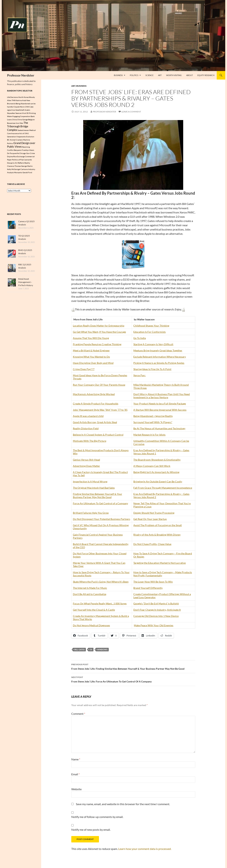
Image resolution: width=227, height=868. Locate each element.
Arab (24, 100)
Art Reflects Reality (22, 165)
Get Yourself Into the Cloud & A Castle (94, 610)
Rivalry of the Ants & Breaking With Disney (157, 535)
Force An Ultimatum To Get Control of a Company (100, 503)
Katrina (19, 100)
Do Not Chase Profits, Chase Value (152, 544)
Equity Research (206, 75)
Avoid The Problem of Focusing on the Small (158, 525)
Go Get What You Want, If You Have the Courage (99, 332)
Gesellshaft (20, 110)
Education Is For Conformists (150, 332)
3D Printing (31, 113)
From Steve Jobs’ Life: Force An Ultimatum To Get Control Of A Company (133, 679)
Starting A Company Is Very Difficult (153, 344)
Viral (24, 113)
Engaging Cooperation (21, 116)
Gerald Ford (27, 175)
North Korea (23, 97)
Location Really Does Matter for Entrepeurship (99, 326)
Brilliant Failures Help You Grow (91, 513)
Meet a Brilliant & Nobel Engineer (91, 350)
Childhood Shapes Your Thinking (151, 326)
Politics (134, 75)
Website (76, 789)
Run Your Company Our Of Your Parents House (99, 385)
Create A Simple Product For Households (96, 404)
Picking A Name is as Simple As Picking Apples (159, 363)
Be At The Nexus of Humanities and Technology (159, 428)
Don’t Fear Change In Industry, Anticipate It (157, 610)
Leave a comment (131, 112)
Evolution (30, 138)
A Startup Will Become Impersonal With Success (160, 410)
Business (118, 75)
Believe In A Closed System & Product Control (98, 435)
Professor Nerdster (21, 75)
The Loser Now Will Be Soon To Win (153, 582)
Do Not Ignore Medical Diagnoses (91, 625)
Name (76, 759)
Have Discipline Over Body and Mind (93, 363)
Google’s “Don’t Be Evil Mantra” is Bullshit (156, 603)
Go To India (140, 338)
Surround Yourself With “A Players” (153, 422)
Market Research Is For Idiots (149, 435)
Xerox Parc (139, 375)
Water (10, 116)
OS (91, 649)
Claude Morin (19, 107)
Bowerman (11, 123)
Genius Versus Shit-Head (86, 460)
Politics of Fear (18, 162)
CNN (27, 107)
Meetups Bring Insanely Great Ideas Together (158, 350)
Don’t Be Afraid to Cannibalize (90, 594)
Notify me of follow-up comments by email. (97, 817)
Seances (19, 113)
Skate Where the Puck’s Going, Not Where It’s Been (101, 582)
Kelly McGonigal (14, 172)
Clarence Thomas (14, 168)
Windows (102, 649)
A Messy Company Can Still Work (152, 466)
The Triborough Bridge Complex (18, 127)
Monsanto (18, 175)
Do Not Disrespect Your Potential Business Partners (102, 519)
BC (8, 141)
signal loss (11, 110)
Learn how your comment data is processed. (145, 849)
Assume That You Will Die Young (91, 338)
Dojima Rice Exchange (16, 159)
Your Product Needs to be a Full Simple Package (160, 404)
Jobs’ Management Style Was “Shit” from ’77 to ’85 (100, 410)
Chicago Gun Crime (27, 156)
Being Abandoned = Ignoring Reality (153, 416)
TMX (14, 100)
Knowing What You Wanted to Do (91, 357)
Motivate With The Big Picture (90, 441)
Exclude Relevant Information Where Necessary (160, 357)
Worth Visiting (174, 75)
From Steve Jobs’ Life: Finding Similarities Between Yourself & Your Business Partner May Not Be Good (133, 666)
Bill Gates (79, 649)
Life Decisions (13, 97)
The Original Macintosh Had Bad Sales (94, 488)
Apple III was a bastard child (88, 416)
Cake (31, 107)
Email (75, 774)
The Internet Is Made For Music (90, 588)
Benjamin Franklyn (21, 152)
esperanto (22, 138)
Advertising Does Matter (86, 466)
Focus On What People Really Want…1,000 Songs (100, 603)
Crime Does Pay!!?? (84, 369)
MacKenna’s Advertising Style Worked (94, 394)
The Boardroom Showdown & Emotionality (157, 460)
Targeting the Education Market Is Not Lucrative (160, 563)
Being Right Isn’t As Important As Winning (156, 472)
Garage (25, 120)
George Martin (27, 168)
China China (17, 120)
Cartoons (24, 172)
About (189, 75)
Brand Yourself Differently (148, 588)
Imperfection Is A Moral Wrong (90, 482)
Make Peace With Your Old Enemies (154, 625)
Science (149, 75)
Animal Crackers (16, 141)
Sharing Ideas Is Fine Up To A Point (152, 369)
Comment (78, 714)
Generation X (12, 138)
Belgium (31, 120)
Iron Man (20, 123)
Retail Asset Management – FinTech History (26, 284)
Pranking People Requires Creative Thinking (97, 344)
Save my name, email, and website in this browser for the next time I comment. (123, 804)
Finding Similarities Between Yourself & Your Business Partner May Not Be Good (98, 496)
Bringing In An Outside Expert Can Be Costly (158, 482)
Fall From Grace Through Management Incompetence (163, 488)
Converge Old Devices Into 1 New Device (156, 616)
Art (160, 75)
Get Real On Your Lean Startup (150, 519)
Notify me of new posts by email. (91, 830)
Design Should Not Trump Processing (154, 513)
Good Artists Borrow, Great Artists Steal (95, 422)
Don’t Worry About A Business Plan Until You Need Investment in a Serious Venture (162, 396)
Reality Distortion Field (86, 428)
